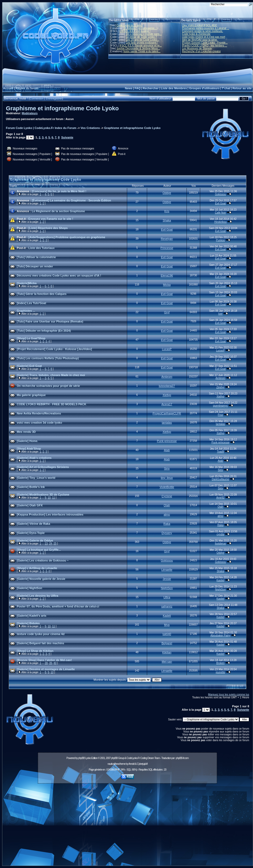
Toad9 (220, 452)
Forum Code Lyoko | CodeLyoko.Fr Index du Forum (41, 128)
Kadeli (167, 616)
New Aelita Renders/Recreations (39, 413)
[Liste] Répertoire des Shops (48, 228)
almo (167, 514)
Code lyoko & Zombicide (196, 34)
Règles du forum (27, 88)
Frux (220, 415)
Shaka (167, 220)
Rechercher (151, 88)
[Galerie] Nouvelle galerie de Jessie (41, 579)
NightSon (167, 588)
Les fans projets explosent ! (142, 43)
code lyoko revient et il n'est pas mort (204, 37)
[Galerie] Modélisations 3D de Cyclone (43, 495)
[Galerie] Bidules (28, 623)
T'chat (226, 88)
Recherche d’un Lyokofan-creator (202, 51)
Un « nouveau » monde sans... (144, 34)
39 (51, 663)
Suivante (67, 137)
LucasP (167, 349)
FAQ (138, 88)
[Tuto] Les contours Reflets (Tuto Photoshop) (48, 358)
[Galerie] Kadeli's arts (32, 616)
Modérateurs (30, 113)
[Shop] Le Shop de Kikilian (35, 651)
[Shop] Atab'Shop (29, 449)
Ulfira (167, 597)
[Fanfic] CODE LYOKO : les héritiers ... (205, 46)
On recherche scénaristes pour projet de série (48, 386)
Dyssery (167, 533)
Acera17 (167, 404)
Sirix (167, 469)
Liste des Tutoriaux (42, 248)
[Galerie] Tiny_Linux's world (36, 478)
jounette (220, 672)
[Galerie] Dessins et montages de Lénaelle (46, 669)
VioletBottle (167, 487)
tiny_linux (167, 478)
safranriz (167, 606)
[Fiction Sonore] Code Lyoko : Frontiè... (205, 43)
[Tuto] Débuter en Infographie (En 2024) (44, 331)
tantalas (167, 423)
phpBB (81, 758)
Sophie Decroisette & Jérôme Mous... (138, 48)
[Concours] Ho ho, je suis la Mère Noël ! (59, 191)
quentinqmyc (221, 406)
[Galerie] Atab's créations (34, 458)
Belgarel (167, 643)
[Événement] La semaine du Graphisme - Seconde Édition (71, 200)
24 (51, 544)
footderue (220, 544)
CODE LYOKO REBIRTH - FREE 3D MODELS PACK (52, 404)
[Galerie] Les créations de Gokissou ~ (43, 560)
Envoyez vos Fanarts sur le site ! (51, 219)
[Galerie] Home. (27, 441)
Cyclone (167, 496)
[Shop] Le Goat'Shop (31, 338)
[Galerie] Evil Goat (29, 366)
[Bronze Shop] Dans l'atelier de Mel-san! (44, 660)
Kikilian (167, 652)
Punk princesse (167, 441)
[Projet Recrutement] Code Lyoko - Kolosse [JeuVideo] (54, 349)
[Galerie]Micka (27, 283)
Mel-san (167, 662)
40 (55, 663)
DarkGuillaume (220, 479)
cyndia (221, 534)
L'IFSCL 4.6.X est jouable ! (135, 31)
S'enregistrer (54, 98)
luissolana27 (167, 386)
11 (53, 498)
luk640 (167, 634)
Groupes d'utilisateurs (204, 88)
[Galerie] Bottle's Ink (31, 487)
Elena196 (167, 276)
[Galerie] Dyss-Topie (31, 533)
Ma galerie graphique (31, 395)
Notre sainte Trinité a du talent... (142, 51)
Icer (221, 314)
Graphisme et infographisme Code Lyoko (62, 108)
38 (46, 663)
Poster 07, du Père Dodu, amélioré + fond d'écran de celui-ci (58, 606)
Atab (167, 450)
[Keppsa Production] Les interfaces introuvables (50, 514)
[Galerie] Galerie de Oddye (35, 540)
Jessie (167, 579)
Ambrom (167, 377)
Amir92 (220, 498)
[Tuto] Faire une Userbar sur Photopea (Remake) (50, 321)
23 (46, 544)
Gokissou (220, 194)
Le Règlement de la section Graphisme (58, 211)
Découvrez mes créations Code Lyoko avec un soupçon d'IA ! (59, 276)
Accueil (8, 88)
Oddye (167, 193)
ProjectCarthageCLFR (167, 413)
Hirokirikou (220, 222)
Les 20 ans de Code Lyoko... (143, 40)
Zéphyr (221, 387)
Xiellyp (167, 395)
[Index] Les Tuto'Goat (32, 303)
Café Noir (220, 213)
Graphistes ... (26, 311)
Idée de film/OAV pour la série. (200, 40)
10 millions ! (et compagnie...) (140, 28)
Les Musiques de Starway (197, 48)
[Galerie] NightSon (30, 588)
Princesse (167, 248)
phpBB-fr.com (182, 758)
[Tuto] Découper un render (35, 266)
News (129, 88)
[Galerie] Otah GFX (30, 505)
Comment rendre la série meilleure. (203, 31)
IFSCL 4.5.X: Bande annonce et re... (140, 46)
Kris (167, 211)
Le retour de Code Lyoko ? (141, 37)
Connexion (37, 98)
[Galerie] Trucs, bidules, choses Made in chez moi (51, 375)
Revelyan (167, 239)
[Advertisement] (127, 826)
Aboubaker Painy (220, 635)
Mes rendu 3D (26, 432)
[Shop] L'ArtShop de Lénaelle (37, 568)
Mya (167, 625)
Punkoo (220, 240)
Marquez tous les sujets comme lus (229, 695)
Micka (167, 285)
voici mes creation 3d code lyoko (39, 423)
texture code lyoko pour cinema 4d (41, 634)
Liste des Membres (174, 88)
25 (55, 544)
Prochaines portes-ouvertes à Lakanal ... (206, 28)
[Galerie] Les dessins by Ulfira (38, 596)
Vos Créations (90, 128)
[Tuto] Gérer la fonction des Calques (42, 294)
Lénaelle (167, 570)
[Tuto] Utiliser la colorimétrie (36, 257)
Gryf (167, 312)
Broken (220, 663)
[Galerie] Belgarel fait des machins (40, 643)
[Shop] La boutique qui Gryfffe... (39, 550)
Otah (167, 505)
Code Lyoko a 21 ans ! (130, 25)
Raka (167, 524)
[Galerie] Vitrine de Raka (33, 524)
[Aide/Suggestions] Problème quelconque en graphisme (67, 237)
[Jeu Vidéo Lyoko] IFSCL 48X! (200, 25)
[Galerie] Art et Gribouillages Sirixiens (43, 467)
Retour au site (242, 88)
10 (49, 498)
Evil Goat (221, 203)
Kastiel (220, 580)
